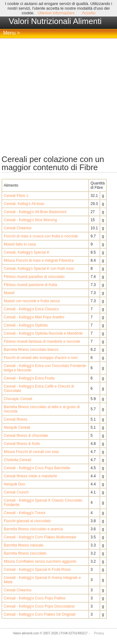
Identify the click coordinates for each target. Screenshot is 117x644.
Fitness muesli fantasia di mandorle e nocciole (42, 341)
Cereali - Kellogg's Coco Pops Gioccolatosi (39, 606)
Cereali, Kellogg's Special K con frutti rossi (39, 269)
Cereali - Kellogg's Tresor (25, 513)
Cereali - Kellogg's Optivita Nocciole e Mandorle (43, 333)
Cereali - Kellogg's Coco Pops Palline (35, 598)
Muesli (9, 293)
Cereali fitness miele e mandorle (30, 476)
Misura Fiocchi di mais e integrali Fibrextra (39, 260)
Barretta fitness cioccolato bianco (31, 350)
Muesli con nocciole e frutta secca (32, 301)
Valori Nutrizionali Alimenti (55, 21)
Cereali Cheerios (18, 228)
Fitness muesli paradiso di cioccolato (34, 277)
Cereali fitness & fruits (22, 444)
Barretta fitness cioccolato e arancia (33, 529)
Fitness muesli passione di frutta (30, 285)
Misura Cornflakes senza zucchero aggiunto (40, 561)
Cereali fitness (16, 419)
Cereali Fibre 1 (16, 196)
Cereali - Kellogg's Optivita (26, 325)
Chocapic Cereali (18, 399)
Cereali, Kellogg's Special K (27, 252)
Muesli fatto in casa (20, 244)
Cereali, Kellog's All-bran (24, 204)
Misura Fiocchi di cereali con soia (31, 452)
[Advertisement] (58, 97)
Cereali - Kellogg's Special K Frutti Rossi (37, 570)
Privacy (99, 633)
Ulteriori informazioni (56, 13)
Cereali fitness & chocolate (26, 436)
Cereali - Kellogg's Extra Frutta (29, 378)
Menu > (12, 33)
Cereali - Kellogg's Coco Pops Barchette (37, 468)
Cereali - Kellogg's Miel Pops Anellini (34, 317)
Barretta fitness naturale (23, 545)
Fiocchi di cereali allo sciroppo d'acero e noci (41, 358)
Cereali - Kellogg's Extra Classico (31, 309)
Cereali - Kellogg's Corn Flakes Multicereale (40, 537)
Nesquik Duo (14, 484)
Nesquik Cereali (17, 427)
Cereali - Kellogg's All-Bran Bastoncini (35, 212)
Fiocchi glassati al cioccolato (27, 521)
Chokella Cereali (17, 460)
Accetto (89, 13)
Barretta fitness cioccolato (25, 553)
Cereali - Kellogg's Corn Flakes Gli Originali (40, 614)
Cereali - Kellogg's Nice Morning (30, 220)
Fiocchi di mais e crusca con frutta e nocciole (41, 236)
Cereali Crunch (16, 492)
